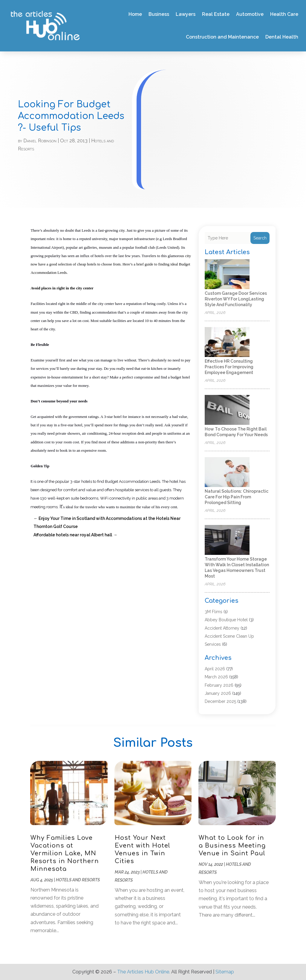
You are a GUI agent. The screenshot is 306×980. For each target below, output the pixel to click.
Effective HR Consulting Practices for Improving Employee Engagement (229, 367)
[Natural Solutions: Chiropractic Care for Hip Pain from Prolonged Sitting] (227, 473)
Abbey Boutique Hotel (226, 620)
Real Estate (216, 14)
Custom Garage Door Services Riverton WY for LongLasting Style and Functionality (236, 299)
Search (260, 238)
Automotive (250, 14)
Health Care (284, 14)
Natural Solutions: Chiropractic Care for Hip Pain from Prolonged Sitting (237, 497)
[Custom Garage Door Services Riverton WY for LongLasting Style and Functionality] (227, 275)
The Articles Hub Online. (144, 972)
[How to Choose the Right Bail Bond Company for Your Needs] (227, 410)
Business (159, 14)
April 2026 (215, 669)
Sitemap (225, 972)
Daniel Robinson (40, 141)
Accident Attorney (222, 628)
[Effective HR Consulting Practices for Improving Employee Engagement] (227, 342)
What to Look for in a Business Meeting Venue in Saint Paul (232, 846)
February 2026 (219, 685)
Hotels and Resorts (78, 880)
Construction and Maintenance (222, 37)
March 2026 (216, 677)
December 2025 (220, 701)
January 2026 (218, 693)
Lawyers (186, 14)
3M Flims (214, 612)
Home (135, 14)
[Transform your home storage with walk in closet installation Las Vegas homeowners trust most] (227, 540)
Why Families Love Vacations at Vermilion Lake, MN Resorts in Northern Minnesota (65, 853)
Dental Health (282, 37)
